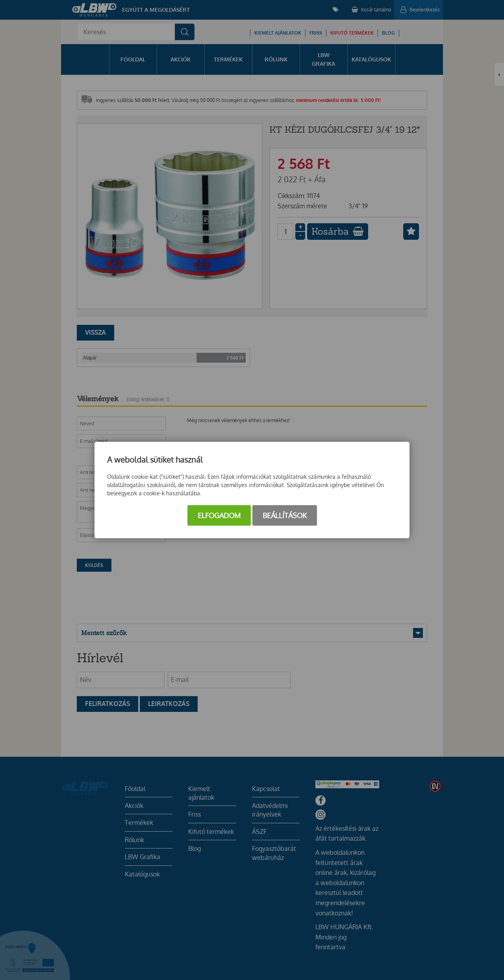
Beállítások (285, 515)
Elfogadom (219, 515)
